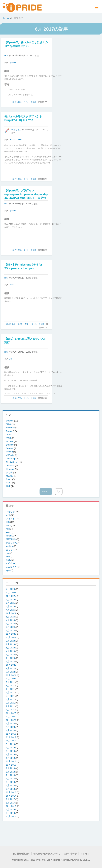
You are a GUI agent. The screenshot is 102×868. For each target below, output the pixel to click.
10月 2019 (11, 741)
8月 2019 (10, 744)
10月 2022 (11, 665)
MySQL (10, 476)
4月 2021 (10, 699)
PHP (20, 140)
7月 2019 (10, 748)
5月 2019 (10, 751)
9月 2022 (10, 668)
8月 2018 (10, 772)
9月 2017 (10, 799)
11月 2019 (11, 737)
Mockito (10, 441)
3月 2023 (10, 655)
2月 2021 (10, 706)
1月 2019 (10, 758)
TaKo (8, 525)
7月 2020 (10, 723)
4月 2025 (10, 610)
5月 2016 (10, 809)
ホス (8, 515)
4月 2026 (10, 589)
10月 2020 (11, 720)
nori (8, 529)
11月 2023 (11, 637)
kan (8, 532)
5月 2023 (10, 648)
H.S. (6, 56)
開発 (9, 486)
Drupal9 (10, 445)
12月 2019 (11, 734)
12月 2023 (11, 634)
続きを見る (17, 102)
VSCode (10, 455)
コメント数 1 (23, 324)
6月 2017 (10, 803)
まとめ (10, 472)
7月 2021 (10, 689)
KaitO (9, 560)
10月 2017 (11, 796)
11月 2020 (11, 717)
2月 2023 (10, 658)
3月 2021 (10, 703)
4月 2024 (10, 620)
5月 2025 (10, 606)
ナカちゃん (16, 130)
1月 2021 (10, 710)
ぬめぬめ (10, 563)
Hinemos (11, 469)
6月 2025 (10, 603)
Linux (11, 285)
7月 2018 (10, 775)
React (9, 479)
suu (8, 553)
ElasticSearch (13, 462)
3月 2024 (10, 624)
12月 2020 (11, 713)
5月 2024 (10, 617)
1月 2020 (10, 730)
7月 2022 (10, 672)
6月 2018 (10, 779)
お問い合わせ (70, 854)
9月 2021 (10, 682)
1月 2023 (10, 661)
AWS (9, 438)
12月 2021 (11, 675)
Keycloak (11, 428)
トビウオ (10, 512)
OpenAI (10, 448)
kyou (8, 570)
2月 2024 (10, 627)
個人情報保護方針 (21, 854)
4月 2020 (10, 727)
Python (10, 452)
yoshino (10, 546)
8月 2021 (10, 686)
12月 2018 (11, 761)
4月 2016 (10, 813)
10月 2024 (11, 613)
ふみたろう (11, 567)
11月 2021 (11, 679)
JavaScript (11, 459)
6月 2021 (10, 692)
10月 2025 (11, 596)
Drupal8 (10, 421)
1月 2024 (10, 630)
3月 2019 (10, 754)
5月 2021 (10, 696)
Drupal (9, 431)
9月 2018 (10, 768)
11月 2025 (11, 593)
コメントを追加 (30, 102)
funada (9, 536)
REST (9, 483)
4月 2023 (10, 651)
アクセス (85, 854)
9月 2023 (10, 641)
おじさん (10, 550)
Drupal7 (12, 140)
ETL (11, 359)
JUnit (9, 424)
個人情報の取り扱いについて (47, 854)
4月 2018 (10, 785)
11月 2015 (11, 816)
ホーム (6, 18)
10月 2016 (11, 806)
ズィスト (10, 519)
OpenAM (13, 62)
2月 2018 (10, 789)
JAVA (9, 435)
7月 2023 (10, 644)
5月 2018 (10, 782)
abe (8, 556)
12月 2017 (11, 792)
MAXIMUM (11, 539)
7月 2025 (10, 600)
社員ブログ (17, 18)
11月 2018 (11, 765)
